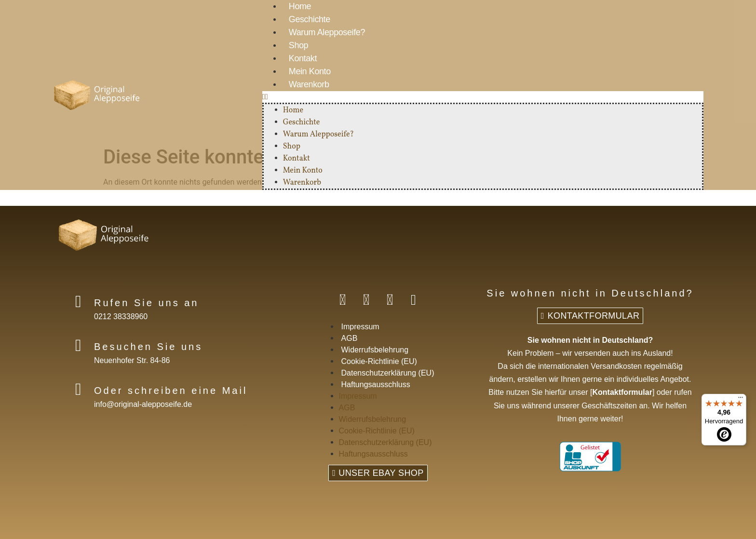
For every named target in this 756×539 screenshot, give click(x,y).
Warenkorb (309, 84)
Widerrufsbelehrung (375, 350)
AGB (350, 338)
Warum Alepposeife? (327, 32)
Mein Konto (310, 71)
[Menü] (741, 400)
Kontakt (303, 58)
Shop (298, 45)
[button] (483, 97)
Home (293, 110)
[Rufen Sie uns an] (78, 302)
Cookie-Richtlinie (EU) (379, 361)
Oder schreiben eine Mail (171, 391)
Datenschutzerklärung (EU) (388, 373)
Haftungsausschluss (376, 384)
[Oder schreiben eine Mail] (78, 389)
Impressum (360, 327)
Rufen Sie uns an (146, 303)
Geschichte (310, 19)
